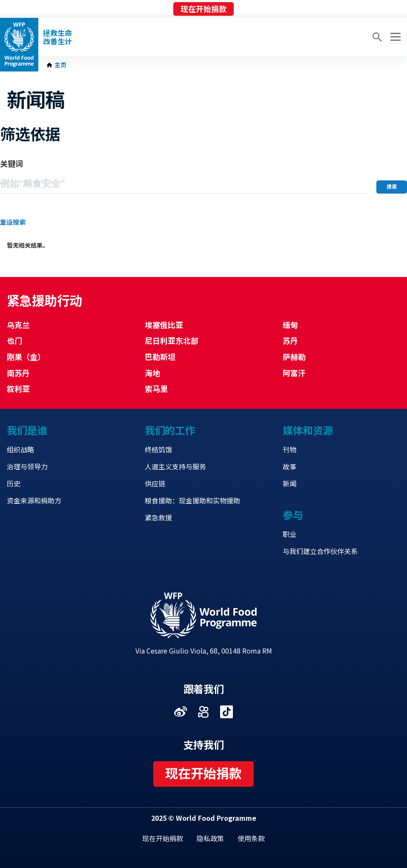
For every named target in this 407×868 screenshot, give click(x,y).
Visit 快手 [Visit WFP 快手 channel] (203, 712)
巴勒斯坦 (160, 357)
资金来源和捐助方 (34, 500)
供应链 (155, 483)
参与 (293, 515)
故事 (289, 466)
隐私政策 (210, 838)
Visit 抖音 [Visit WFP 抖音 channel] (226, 712)
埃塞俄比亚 (164, 325)
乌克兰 (18, 325)
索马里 (156, 388)
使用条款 (251, 838)
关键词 (11, 163)
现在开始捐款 (203, 9)
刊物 (289, 449)
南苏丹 (18, 373)
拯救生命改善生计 (57, 37)
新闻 (289, 483)
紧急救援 (158, 517)
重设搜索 (13, 222)
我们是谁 (27, 430)
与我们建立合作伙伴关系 (320, 551)
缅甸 (290, 325)
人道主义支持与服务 (175, 466)
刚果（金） (26, 357)
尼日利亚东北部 (172, 340)
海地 (152, 373)
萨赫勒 (294, 357)
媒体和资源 (308, 430)
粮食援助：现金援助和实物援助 (192, 500)
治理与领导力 (27, 466)
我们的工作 (170, 430)
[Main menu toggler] (394, 37)
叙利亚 (18, 388)
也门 (14, 340)
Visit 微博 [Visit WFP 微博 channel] (181, 712)
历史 (14, 483)
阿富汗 (294, 373)
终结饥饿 (158, 449)
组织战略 (20, 449)
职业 (289, 534)
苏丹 (290, 340)
